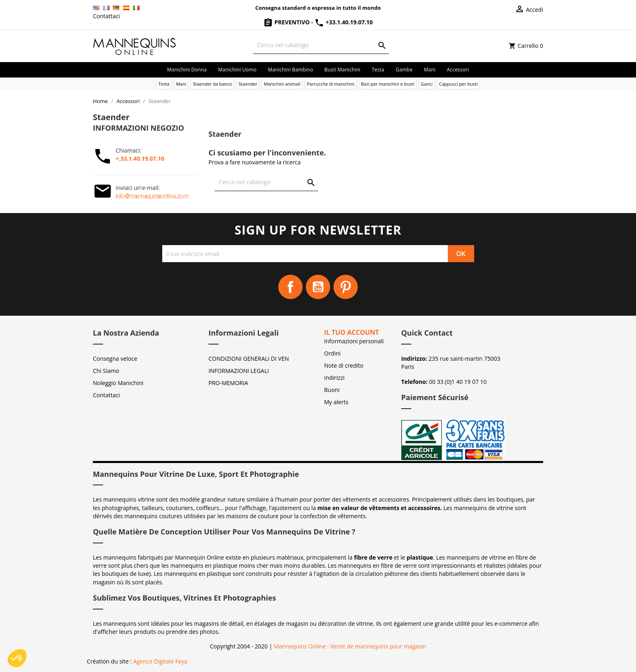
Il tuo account (351, 332)
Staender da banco (212, 84)
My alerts (336, 402)
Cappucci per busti (458, 84)
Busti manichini (343, 70)
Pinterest (346, 287)
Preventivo (287, 22)
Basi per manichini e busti (388, 84)
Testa (378, 70)
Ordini (332, 353)
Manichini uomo (237, 70)
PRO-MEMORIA (228, 383)
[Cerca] (321, 45)
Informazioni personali (354, 341)
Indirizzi (334, 378)
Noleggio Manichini (118, 383)
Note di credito (344, 365)
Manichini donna (187, 70)
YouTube (318, 287)
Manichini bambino (290, 70)
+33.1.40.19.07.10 (344, 22)
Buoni (332, 390)
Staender (248, 84)
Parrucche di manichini (330, 84)
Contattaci (106, 16)
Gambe (404, 70)
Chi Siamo (106, 371)
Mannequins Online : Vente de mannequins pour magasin (350, 646)
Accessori (458, 70)
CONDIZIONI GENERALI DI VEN (249, 359)
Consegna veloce (115, 359)
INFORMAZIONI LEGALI (239, 371)
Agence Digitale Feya (160, 661)
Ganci (427, 84)
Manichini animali (282, 84)
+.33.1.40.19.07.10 (140, 158)
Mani (430, 70)
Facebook (290, 287)
